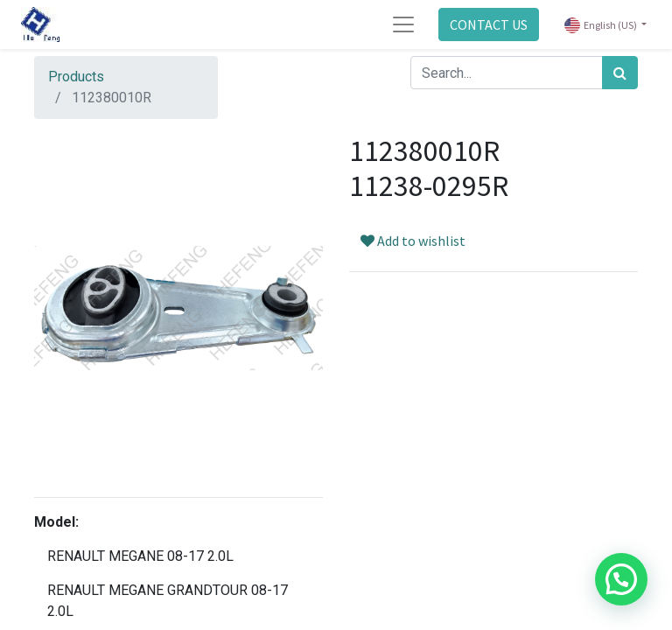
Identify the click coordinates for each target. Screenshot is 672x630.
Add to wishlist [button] (413, 241)
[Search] (620, 73)
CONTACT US (489, 24)
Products (76, 77)
